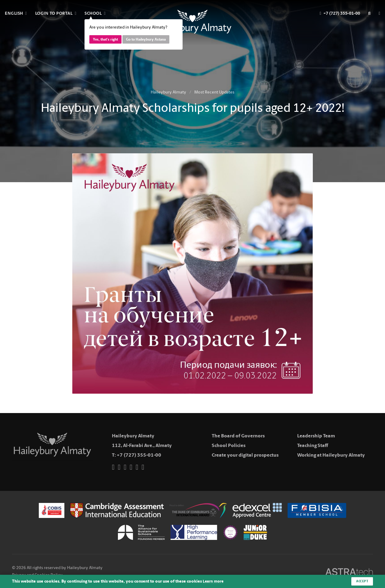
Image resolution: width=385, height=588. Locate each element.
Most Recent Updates (214, 92)
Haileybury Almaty (168, 92)
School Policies (229, 445)
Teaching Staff (313, 445)
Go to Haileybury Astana (146, 39)
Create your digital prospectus (245, 455)
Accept (361, 581)
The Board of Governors (238, 436)
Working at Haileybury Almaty (331, 455)
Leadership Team (316, 436)
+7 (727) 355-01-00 (139, 455)
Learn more (214, 581)
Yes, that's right (105, 39)
